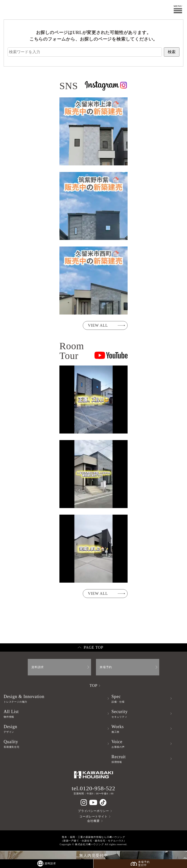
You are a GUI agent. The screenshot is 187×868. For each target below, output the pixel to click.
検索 (172, 52)
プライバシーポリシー (93, 811)
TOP (93, 685)
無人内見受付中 (93, 855)
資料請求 (38, 667)
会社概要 (93, 821)
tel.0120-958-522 (94, 788)
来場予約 (106, 667)
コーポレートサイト (93, 817)
